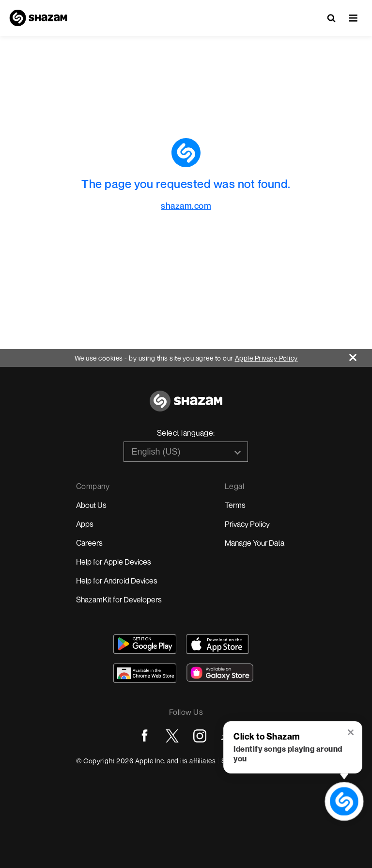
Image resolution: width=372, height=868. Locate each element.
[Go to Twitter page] (172, 736)
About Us (91, 505)
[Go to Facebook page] (145, 736)
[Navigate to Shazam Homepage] (38, 18)
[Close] (361, 355)
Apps (85, 524)
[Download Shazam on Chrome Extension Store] (145, 673)
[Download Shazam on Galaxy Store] (220, 673)
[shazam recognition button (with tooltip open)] (344, 801)
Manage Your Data (255, 543)
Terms (235, 505)
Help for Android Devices (117, 581)
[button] (353, 18)
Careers (89, 543)
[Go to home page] (186, 406)
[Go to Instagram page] (200, 736)
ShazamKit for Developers (119, 600)
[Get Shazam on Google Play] (145, 644)
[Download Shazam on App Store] (217, 644)
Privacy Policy (247, 524)
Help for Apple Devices (114, 562)
